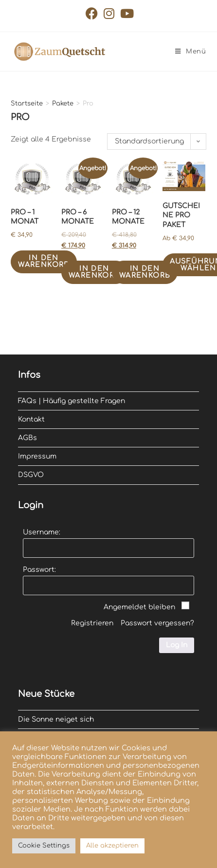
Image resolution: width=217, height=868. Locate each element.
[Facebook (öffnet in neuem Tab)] (92, 13)
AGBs (27, 438)
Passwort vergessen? (157, 623)
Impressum (37, 456)
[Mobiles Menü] (191, 52)
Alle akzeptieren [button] (112, 846)
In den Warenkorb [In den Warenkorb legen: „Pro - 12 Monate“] (145, 272)
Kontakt (31, 419)
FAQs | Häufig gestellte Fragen (72, 401)
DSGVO (31, 475)
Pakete (63, 104)
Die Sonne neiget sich (56, 719)
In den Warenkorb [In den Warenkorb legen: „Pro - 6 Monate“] (94, 272)
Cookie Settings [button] (44, 846)
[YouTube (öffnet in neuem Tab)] (126, 13)
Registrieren (92, 623)
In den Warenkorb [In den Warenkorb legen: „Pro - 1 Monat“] (44, 261)
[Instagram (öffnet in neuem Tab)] (109, 13)
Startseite (27, 104)
